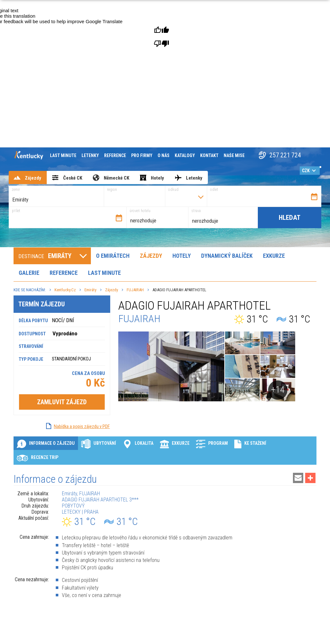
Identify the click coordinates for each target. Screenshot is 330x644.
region (112, 190)
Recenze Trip (38, 458)
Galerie (29, 273)
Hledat (290, 218)
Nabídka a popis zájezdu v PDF (82, 426)
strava (196, 211)
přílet (16, 211)
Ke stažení (250, 444)
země (16, 190)
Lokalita (138, 444)
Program (212, 444)
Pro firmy (142, 155)
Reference (115, 155)
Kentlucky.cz (65, 290)
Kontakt (209, 155)
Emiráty (90, 290)
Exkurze (274, 256)
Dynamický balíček (227, 256)
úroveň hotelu (140, 211)
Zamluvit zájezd (62, 402)
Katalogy (185, 155)
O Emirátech (113, 256)
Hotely (182, 256)
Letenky (90, 155)
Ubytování (99, 444)
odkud (173, 190)
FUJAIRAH (135, 290)
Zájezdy (151, 256)
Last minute (63, 155)
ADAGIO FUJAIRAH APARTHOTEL (179, 290)
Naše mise (234, 155)
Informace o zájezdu (46, 444)
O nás (164, 155)
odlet (214, 190)
